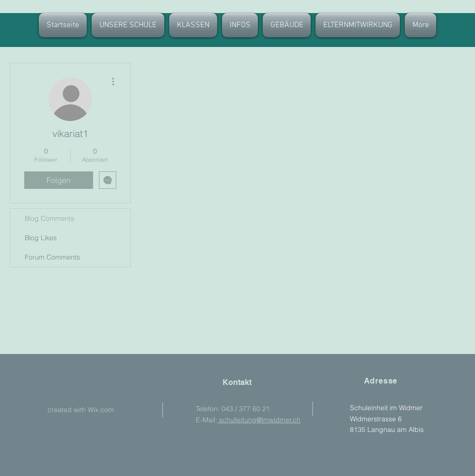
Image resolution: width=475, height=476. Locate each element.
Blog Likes (41, 238)
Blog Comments (49, 218)
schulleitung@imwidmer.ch (259, 420)
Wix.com (101, 410)
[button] (193, 25)
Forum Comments (52, 257)
